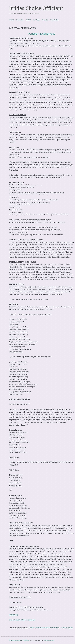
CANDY (28, 20)
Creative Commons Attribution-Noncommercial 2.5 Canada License (51, 628)
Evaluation (45, 20)
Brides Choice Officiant (36, 8)
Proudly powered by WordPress (19, 640)
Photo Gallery (54, 20)
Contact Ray (20, 20)
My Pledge (36, 20)
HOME (12, 20)
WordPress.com (49, 640)
